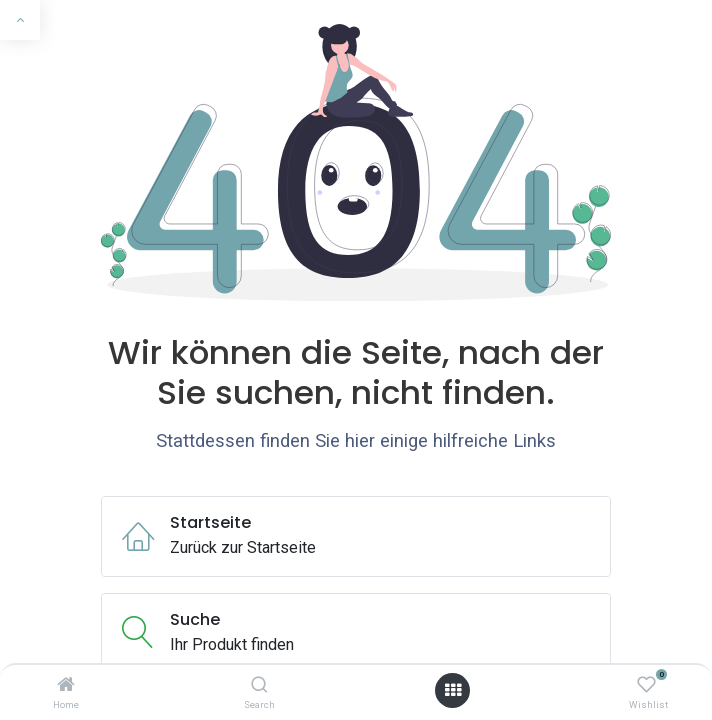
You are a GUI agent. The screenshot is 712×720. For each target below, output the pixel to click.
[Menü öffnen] (453, 690)
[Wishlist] (646, 685)
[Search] (259, 685)
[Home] (66, 685)
